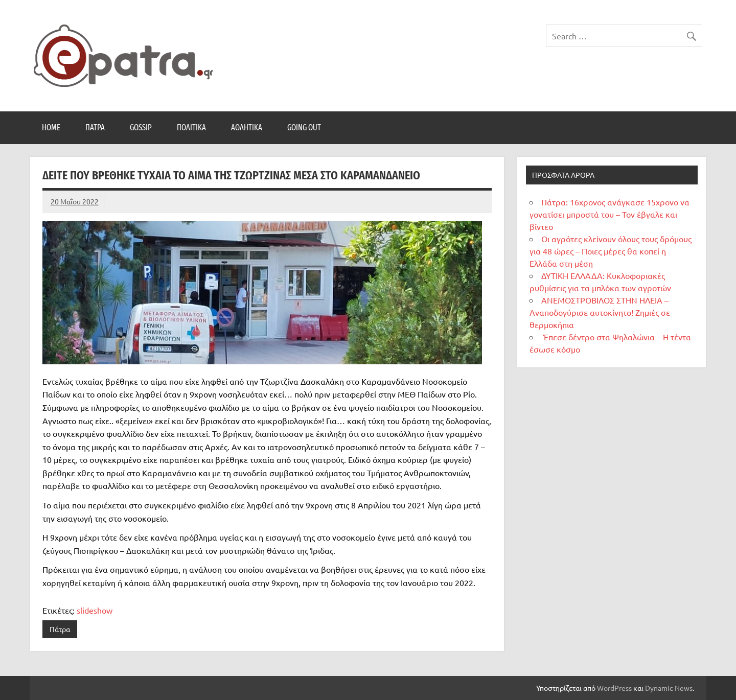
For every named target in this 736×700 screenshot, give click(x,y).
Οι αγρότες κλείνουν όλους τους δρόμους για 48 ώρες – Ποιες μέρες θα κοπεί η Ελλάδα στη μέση (611, 251)
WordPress (614, 688)
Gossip (141, 127)
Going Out (304, 127)
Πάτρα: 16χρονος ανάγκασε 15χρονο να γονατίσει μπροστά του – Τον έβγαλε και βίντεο (609, 214)
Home (51, 127)
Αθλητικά (247, 127)
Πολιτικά (191, 127)
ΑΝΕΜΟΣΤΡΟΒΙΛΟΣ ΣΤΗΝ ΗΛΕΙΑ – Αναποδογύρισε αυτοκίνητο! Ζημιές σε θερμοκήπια (600, 312)
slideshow (95, 610)
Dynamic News (669, 688)
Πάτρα (95, 127)
